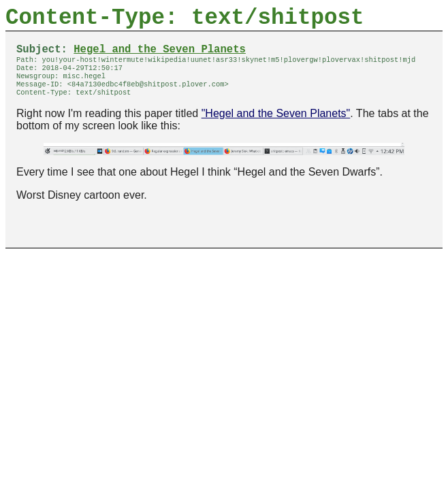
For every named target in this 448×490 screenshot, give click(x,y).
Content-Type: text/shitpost (185, 21)
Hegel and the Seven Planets (160, 56)
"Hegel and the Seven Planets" (276, 128)
